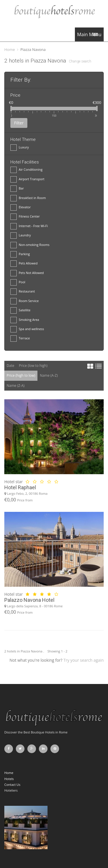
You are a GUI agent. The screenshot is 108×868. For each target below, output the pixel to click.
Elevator (21, 207)
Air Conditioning (26, 170)
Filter (19, 123)
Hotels (9, 779)
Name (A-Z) (49, 375)
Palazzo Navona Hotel (29, 600)
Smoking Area (25, 320)
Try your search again (84, 660)
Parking (20, 254)
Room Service (25, 301)
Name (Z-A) (16, 386)
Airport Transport (27, 179)
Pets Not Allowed (27, 273)
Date (10, 366)
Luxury (20, 147)
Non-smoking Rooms (30, 245)
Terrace (20, 338)
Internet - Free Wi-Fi (29, 226)
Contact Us (12, 785)
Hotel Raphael (20, 487)
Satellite (20, 310)
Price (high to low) (21, 375)
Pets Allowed (24, 263)
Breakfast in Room (28, 198)
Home (10, 49)
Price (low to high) (33, 366)
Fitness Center (25, 217)
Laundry (21, 235)
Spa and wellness (27, 329)
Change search (80, 61)
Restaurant (23, 292)
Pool (18, 282)
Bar (17, 189)
